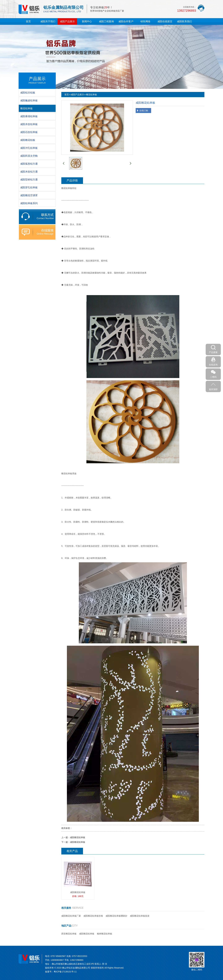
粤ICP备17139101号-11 (65, 972)
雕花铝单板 (92, 95)
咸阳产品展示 (67, 21)
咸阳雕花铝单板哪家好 (116, 916)
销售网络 (145, 21)
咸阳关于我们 (48, 21)
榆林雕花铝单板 (105, 934)
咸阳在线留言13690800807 (165, 25)
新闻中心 (87, 21)
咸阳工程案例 (106, 21)
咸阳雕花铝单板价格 (93, 916)
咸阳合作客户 (126, 21)
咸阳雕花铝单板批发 (140, 916)
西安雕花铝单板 (69, 934)
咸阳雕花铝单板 (78, 837)
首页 (28, 21)
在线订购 (144, 111)
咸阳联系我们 (184, 21)
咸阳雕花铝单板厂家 (71, 916)
